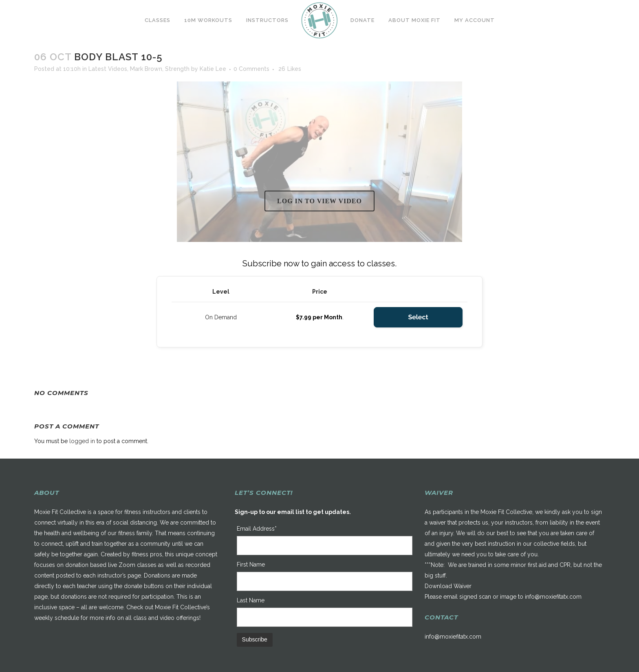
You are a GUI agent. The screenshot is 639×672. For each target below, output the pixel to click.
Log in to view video (319, 201)
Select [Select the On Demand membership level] (418, 317)
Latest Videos (108, 69)
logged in (82, 441)
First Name (251, 564)
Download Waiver (448, 586)
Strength (177, 69)
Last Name (251, 600)
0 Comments (251, 69)
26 (290, 69)
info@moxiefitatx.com (553, 597)
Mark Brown (146, 69)
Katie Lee (213, 69)
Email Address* (257, 529)
